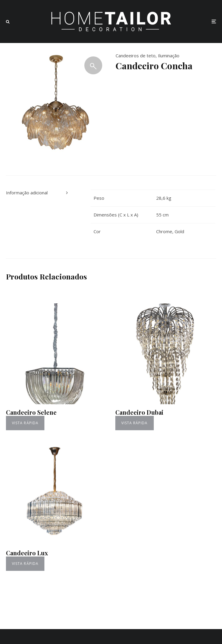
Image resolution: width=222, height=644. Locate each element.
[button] (93, 65)
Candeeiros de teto (136, 56)
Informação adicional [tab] (27, 193)
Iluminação (169, 56)
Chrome (164, 231)
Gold (179, 231)
